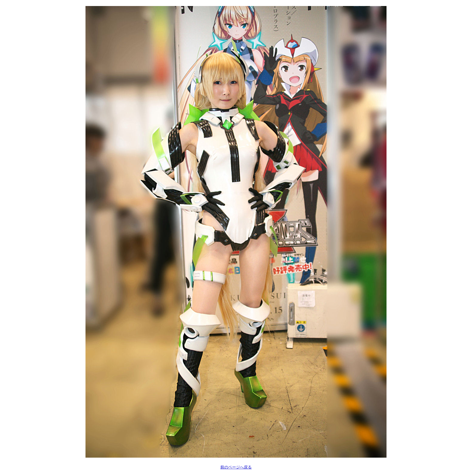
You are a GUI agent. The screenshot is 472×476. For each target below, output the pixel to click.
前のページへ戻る (236, 467)
